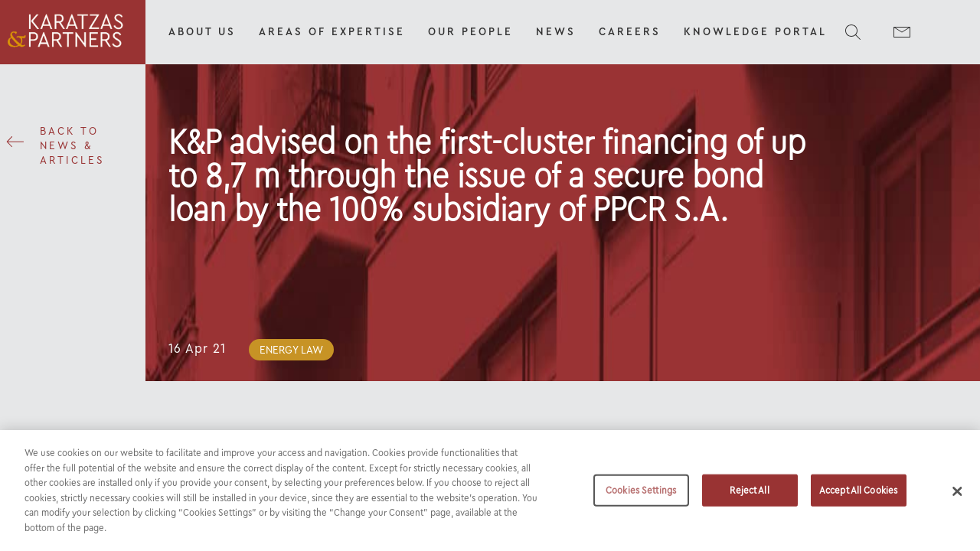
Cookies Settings (641, 496)
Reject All (749, 496)
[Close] (957, 497)
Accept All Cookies (858, 496)
